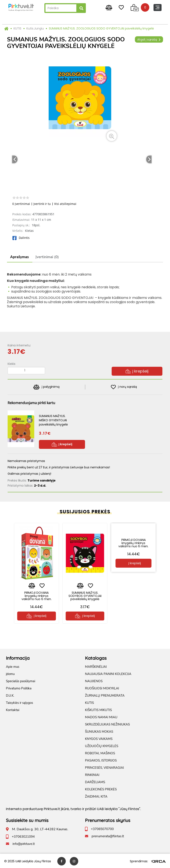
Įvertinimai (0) (47, 257)
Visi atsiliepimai (65, 204)
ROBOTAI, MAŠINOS (100, 753)
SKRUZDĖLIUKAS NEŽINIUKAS (107, 724)
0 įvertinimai (21, 204)
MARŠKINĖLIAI (96, 666)
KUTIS (17, 28)
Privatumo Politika (19, 688)
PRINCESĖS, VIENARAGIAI (104, 767)
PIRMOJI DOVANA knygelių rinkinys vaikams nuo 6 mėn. (37, 594)
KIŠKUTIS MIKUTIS (98, 709)
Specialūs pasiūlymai (21, 680)
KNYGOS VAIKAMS (99, 738)
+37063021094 (23, 836)
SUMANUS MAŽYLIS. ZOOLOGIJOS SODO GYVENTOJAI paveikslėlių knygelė (101, 28)
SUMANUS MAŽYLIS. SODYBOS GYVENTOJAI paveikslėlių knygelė (85, 594)
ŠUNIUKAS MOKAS (99, 731)
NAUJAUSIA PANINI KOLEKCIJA (108, 673)
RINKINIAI (92, 774)
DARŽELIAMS (95, 781)
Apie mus (13, 666)
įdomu (10, 673)
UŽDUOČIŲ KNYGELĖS (102, 745)
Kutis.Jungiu (35, 28)
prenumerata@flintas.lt (108, 836)
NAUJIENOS (94, 680)
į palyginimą (46, 387)
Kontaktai (13, 709)
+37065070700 (102, 828)
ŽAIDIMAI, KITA (96, 796)
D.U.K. (10, 695)
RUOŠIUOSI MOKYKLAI (102, 688)
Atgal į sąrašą (149, 39)
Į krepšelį (137, 371)
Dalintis (21, 238)
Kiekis (12, 364)
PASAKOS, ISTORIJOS (101, 760)
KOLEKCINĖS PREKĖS (101, 789)
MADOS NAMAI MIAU (101, 717)
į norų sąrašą (124, 387)
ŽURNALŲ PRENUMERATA (105, 695)
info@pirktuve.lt (24, 843)
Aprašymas (19, 257)
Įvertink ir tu (42, 204)
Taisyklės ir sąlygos (19, 702)
